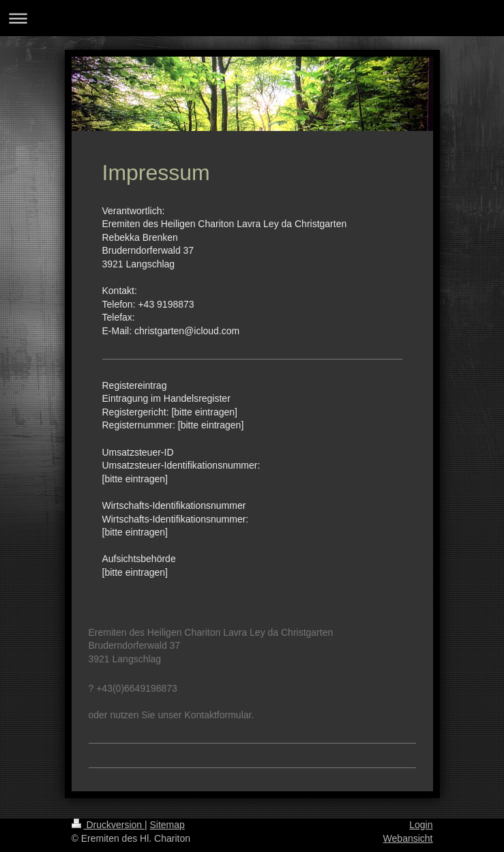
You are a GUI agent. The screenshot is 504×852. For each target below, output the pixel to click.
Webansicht (408, 838)
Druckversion (108, 825)
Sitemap (167, 825)
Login (421, 825)
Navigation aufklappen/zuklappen (252, 18)
